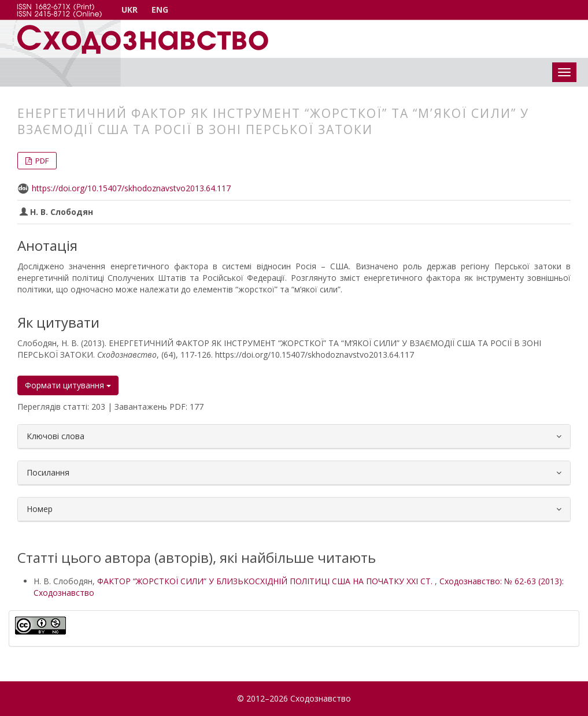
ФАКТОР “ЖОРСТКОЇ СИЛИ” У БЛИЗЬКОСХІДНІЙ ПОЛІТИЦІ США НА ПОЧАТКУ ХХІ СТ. (266, 581)
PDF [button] (41, 161)
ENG (160, 10)
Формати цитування (68, 385)
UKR (130, 10)
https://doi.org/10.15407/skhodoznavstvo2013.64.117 (131, 188)
